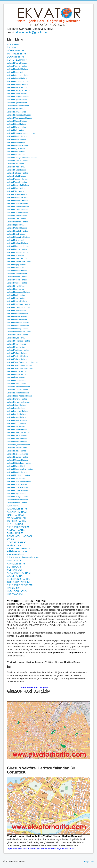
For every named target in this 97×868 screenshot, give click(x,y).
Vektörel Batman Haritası (17, 213)
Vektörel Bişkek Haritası (17, 103)
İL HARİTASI (13, 506)
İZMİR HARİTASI (15, 515)
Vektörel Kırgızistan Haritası (19, 307)
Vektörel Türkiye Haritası (17, 66)
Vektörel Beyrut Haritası (17, 100)
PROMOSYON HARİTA (19, 548)
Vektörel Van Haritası (16, 191)
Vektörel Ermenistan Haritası (19, 115)
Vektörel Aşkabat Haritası (17, 84)
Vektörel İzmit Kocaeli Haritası (19, 396)
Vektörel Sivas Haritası (16, 170)
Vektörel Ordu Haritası (16, 152)
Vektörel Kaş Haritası (16, 255)
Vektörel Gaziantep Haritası (18, 387)
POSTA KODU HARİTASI (19, 536)
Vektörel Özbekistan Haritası (19, 332)
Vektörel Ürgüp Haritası (17, 265)
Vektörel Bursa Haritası (17, 384)
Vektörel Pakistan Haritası (18, 335)
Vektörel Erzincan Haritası (18, 454)
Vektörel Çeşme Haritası (17, 280)
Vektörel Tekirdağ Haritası (18, 173)
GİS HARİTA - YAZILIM (18, 582)
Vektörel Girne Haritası (16, 124)
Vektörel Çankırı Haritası (17, 436)
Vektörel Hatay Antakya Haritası (20, 469)
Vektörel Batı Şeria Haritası (18, 97)
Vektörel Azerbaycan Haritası (19, 90)
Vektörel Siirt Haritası (16, 164)
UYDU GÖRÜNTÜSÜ (18, 591)
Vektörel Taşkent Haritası (17, 356)
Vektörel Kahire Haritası (17, 301)
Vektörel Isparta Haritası (17, 472)
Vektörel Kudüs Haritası (17, 310)
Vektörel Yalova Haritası (17, 228)
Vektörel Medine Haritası (17, 316)
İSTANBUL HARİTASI (18, 509)
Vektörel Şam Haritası (16, 347)
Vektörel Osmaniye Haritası (18, 237)
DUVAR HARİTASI (16, 57)
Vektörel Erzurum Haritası (18, 457)
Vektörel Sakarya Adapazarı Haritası (22, 158)
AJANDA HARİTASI (17, 564)
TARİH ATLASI (14, 545)
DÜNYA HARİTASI (16, 51)
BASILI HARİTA (15, 576)
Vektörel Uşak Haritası (16, 188)
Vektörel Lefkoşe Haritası (17, 313)
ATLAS (10, 539)
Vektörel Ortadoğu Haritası (18, 329)
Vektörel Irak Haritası (16, 130)
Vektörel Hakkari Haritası (17, 466)
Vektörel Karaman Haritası (18, 206)
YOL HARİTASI (14, 570)
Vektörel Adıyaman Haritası (18, 402)
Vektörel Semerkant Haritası (19, 341)
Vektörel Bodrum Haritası (17, 243)
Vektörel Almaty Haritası (17, 78)
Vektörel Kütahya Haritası (18, 497)
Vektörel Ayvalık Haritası (17, 277)
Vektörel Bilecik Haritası (17, 420)
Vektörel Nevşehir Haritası (18, 145)
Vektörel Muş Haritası (16, 142)
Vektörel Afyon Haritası (16, 405)
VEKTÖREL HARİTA (17, 60)
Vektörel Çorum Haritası (17, 439)
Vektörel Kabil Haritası (16, 298)
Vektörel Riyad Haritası (17, 338)
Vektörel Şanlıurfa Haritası (18, 185)
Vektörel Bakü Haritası (16, 72)
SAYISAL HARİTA (16, 530)
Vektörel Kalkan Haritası (17, 258)
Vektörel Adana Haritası (17, 381)
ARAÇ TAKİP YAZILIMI (18, 527)
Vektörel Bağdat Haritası (17, 93)
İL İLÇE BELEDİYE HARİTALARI (23, 558)
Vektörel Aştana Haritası (17, 87)
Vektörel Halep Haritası (17, 127)
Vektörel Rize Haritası (16, 155)
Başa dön (89, 861)
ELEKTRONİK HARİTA (18, 579)
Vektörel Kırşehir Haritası (17, 490)
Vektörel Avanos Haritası (17, 283)
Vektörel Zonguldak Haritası (18, 197)
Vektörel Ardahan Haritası (18, 222)
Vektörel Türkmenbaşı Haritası (20, 365)
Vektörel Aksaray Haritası (17, 200)
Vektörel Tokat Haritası (16, 176)
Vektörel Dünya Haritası (17, 63)
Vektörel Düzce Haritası (17, 240)
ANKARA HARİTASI (17, 512)
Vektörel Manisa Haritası (17, 503)
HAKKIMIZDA (14, 588)
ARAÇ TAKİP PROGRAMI (20, 585)
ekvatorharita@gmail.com (31, 32)
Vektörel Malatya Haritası (17, 500)
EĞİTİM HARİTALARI (18, 551)
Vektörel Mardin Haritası (17, 136)
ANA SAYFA (13, 45)
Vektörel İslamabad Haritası (18, 292)
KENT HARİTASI (15, 524)
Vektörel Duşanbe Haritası (18, 106)
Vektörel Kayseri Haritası (17, 484)
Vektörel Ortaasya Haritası (18, 326)
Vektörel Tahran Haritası (17, 353)
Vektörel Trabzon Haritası (18, 179)
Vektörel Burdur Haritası (17, 429)
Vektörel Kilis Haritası (16, 234)
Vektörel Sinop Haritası (17, 167)
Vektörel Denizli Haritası (17, 442)
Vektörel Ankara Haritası (17, 374)
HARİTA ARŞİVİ (15, 594)
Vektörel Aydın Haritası (16, 417)
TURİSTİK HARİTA (16, 521)
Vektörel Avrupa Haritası (17, 371)
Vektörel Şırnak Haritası (17, 216)
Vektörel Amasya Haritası (17, 411)
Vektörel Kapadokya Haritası (19, 261)
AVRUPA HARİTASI (17, 518)
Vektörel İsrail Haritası (16, 295)
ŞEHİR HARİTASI (16, 555)
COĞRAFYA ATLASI (17, 542)
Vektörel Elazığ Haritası (17, 451)
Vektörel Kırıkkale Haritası (18, 210)
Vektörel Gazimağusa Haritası (19, 118)
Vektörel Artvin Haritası (16, 414)
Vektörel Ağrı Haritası (16, 408)
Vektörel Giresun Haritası (17, 460)
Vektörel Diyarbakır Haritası (18, 445)
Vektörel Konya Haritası (17, 494)
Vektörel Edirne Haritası (17, 448)
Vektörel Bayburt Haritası (17, 203)
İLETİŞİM (12, 48)
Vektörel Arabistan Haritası (18, 81)
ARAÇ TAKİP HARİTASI (19, 573)
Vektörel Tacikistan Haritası (18, 350)
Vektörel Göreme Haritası (18, 268)
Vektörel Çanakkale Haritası (19, 432)
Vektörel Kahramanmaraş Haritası (21, 133)
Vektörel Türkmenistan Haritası (20, 368)
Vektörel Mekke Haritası (17, 319)
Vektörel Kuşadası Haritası (18, 252)
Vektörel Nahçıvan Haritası (18, 323)
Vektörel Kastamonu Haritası (19, 481)
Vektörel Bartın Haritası (17, 219)
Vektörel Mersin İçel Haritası (19, 475)
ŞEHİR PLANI (14, 567)
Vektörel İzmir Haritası (16, 378)
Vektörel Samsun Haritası (18, 161)
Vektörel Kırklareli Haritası (18, 487)
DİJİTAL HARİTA (15, 533)
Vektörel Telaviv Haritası (17, 359)
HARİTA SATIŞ (14, 561)
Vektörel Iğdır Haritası (16, 225)
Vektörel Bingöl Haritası (17, 423)
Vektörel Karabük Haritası (18, 231)
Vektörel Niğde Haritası (17, 148)
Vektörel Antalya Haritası (17, 399)
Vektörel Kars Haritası (16, 478)
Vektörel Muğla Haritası (17, 139)
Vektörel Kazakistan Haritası (19, 304)
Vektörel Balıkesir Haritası (18, 390)
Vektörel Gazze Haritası (17, 121)
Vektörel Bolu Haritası (16, 286)
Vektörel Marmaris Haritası (18, 246)
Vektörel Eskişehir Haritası (18, 393)
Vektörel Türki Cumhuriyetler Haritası (22, 362)
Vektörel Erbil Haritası (16, 109)
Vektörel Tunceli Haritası (17, 182)
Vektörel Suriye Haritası (17, 344)
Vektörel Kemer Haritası (17, 274)
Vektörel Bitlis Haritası (16, 426)
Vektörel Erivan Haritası (17, 112)
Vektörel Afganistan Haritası (18, 75)
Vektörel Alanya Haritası (17, 271)
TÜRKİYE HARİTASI (17, 54)
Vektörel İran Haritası (16, 289)
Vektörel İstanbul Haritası (17, 69)
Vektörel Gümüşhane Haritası (19, 463)
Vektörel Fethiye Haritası (17, 249)
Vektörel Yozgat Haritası (17, 194)
